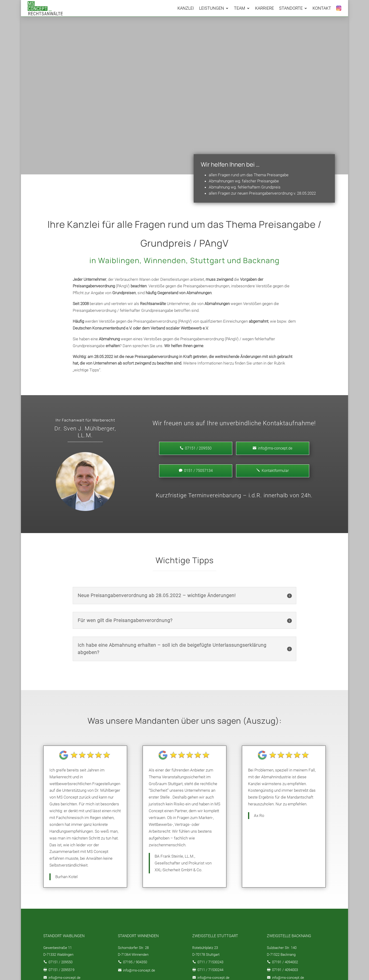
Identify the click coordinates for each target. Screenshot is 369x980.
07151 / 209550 (60, 962)
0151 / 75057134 (196, 471)
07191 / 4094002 (285, 962)
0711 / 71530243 (210, 962)
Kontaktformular (273, 471)
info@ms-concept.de (273, 448)
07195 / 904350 (135, 962)
